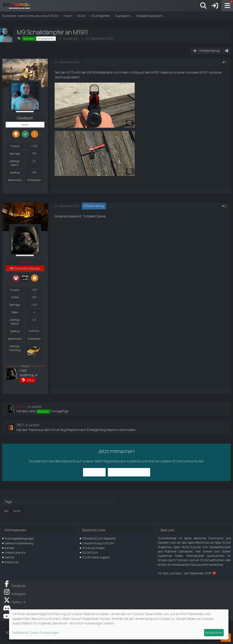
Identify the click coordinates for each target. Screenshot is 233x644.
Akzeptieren (214, 633)
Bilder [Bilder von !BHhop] (15, 312)
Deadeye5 (71, 38)
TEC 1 (20, 425)
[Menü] (227, 6)
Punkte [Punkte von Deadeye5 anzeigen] (15, 146)
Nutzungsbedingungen (19, 538)
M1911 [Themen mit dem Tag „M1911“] (17, 511)
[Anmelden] (215, 6)
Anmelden (94, 472)
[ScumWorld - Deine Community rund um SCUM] (18, 6)
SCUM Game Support (96, 557)
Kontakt (9, 548)
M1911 (155, 72)
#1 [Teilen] (224, 62)
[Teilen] (227, 51)
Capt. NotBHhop (27, 373)
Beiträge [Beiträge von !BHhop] (15, 305)
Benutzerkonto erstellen (129, 472)
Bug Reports (70, 430)
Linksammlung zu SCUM (98, 543)
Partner (9, 557)
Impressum (12, 562)
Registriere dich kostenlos (122, 461)
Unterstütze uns (15, 552)
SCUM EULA (90, 552)
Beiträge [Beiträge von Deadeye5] (15, 154)
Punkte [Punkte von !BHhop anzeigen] (15, 290)
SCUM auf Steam (93, 548)
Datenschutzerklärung (19, 543)
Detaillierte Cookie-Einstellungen (36, 633)
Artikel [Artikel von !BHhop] (15, 297)
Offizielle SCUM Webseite (99, 538)
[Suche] (203, 6)
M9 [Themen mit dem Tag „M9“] (6, 511)
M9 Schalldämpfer (100, 72)
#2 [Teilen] (224, 206)
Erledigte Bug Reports (102, 430)
